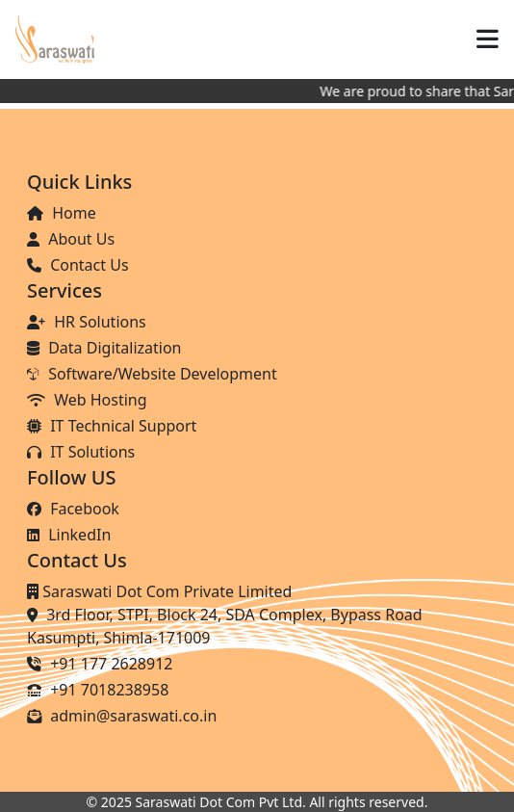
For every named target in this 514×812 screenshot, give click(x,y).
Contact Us (78, 265)
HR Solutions (87, 322)
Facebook (73, 509)
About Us (71, 239)
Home (62, 213)
